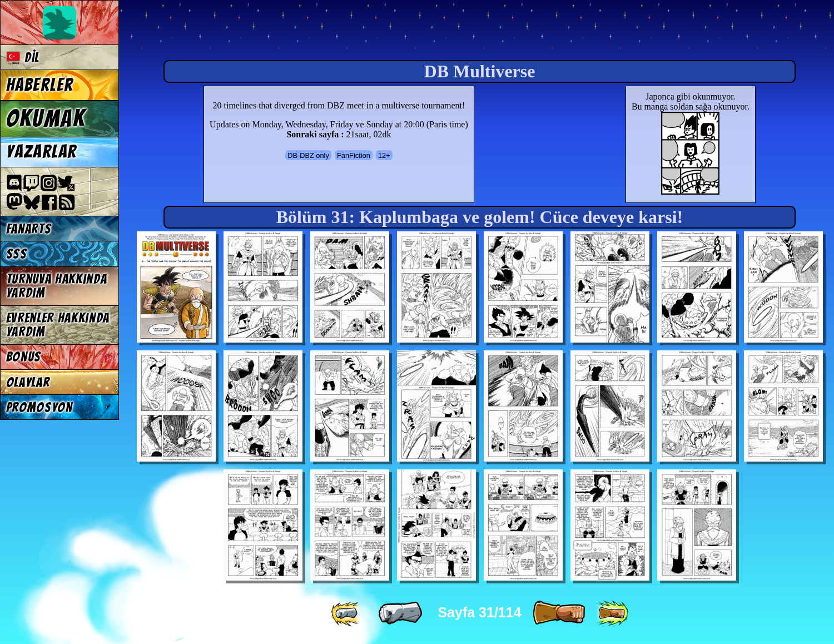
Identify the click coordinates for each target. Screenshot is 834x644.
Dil (23, 58)
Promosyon (39, 407)
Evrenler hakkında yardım (58, 325)
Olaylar (28, 382)
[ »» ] (612, 613)
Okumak (46, 118)
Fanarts (29, 229)
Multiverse (290, 31)
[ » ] (559, 613)
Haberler (40, 85)
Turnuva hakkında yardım (57, 286)
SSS (17, 254)
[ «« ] (347, 613)
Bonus (24, 357)
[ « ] (400, 613)
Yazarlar (42, 152)
